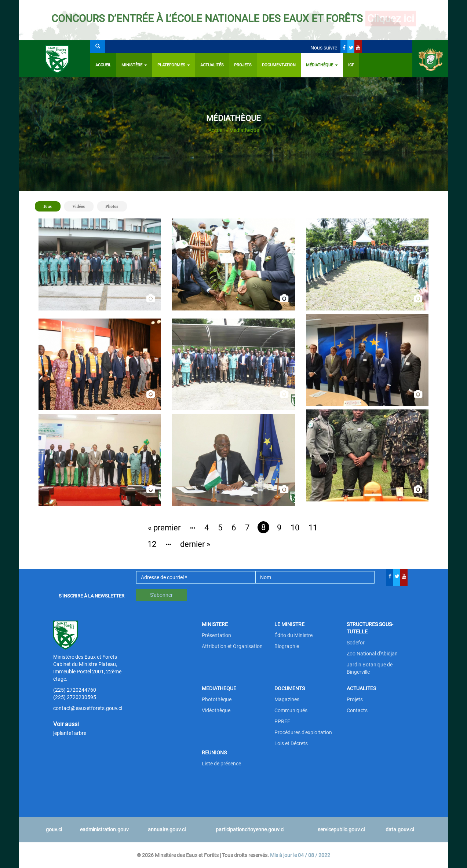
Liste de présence (221, 764)
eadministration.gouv (104, 830)
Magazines (287, 699)
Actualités (212, 65)
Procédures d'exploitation (303, 732)
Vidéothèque (216, 710)
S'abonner (161, 595)
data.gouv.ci (400, 830)
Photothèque (217, 699)
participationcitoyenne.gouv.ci (250, 830)
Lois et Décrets (291, 743)
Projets (243, 65)
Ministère (134, 65)
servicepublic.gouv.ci (341, 830)
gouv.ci (54, 830)
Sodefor (356, 643)
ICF (351, 65)
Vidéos (79, 206)
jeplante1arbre (70, 733)
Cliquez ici (391, 19)
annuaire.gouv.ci (167, 830)
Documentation (279, 65)
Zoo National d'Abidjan (372, 654)
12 (152, 544)
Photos (112, 206)
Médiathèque (322, 65)
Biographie (287, 646)
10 (295, 528)
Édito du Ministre (293, 635)
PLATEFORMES (174, 65)
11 (313, 528)
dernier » (195, 544)
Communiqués (291, 710)
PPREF (282, 721)
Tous (50, 206)
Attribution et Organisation (232, 646)
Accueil (103, 65)
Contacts (357, 710)
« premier (164, 528)
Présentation (216, 635)
